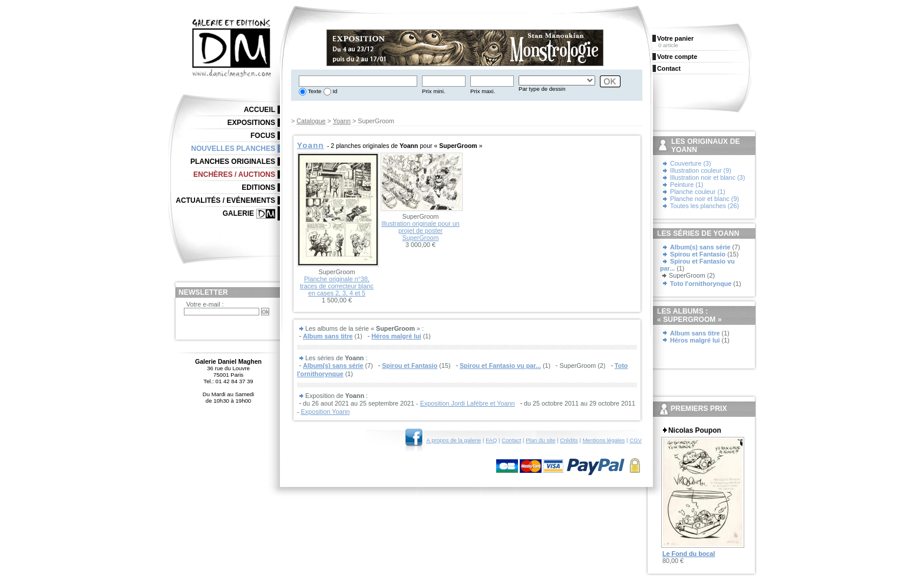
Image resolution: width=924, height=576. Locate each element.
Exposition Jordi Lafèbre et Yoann (468, 403)
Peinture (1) (687, 185)
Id (334, 91)
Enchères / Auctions (234, 175)
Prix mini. (433, 91)
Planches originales (233, 162)
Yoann (342, 121)
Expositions (251, 123)
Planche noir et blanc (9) (704, 199)
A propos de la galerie (454, 440)
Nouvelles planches (233, 149)
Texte (314, 91)
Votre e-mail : (205, 304)
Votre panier (675, 38)
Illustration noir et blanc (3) (707, 177)
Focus (263, 136)
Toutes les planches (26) (704, 206)
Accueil (260, 110)
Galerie (238, 213)
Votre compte (677, 57)
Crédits (569, 440)
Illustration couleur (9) (701, 170)
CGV (636, 440)
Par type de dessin (542, 89)
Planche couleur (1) (698, 192)
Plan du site (540, 440)
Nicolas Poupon (695, 430)
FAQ (491, 440)
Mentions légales (603, 440)
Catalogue (311, 121)
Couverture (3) (691, 163)
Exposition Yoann (326, 412)
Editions (258, 187)
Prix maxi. (483, 91)
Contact (511, 440)
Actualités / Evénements (225, 200)
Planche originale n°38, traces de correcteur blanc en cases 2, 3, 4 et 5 (337, 286)
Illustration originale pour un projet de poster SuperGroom (420, 231)
